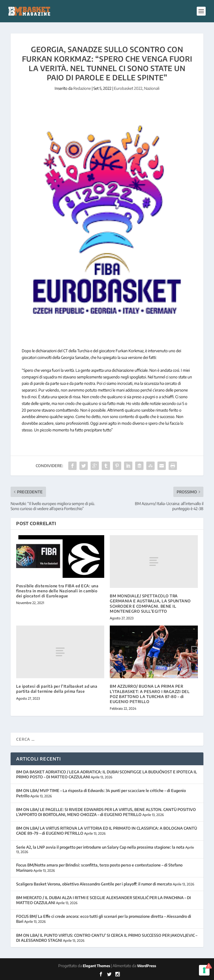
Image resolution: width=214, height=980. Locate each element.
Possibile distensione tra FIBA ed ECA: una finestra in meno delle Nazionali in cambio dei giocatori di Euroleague (57, 591)
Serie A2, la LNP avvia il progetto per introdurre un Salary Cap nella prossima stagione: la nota (100, 847)
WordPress (147, 966)
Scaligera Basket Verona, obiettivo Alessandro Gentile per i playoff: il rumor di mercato (94, 884)
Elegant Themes (96, 966)
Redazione (82, 88)
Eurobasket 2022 (128, 88)
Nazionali (152, 88)
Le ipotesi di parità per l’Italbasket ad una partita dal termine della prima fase (57, 689)
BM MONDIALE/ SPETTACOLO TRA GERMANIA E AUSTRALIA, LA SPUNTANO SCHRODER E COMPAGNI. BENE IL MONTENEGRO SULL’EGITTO (150, 604)
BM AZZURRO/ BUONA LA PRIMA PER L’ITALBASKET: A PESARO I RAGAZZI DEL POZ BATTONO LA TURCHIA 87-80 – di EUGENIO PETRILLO (150, 694)
